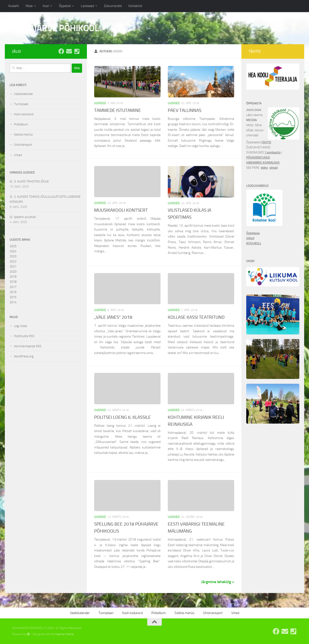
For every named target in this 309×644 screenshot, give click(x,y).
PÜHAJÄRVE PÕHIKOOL (55, 28)
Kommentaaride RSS (28, 346)
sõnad (274, 168)
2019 (13, 277)
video (264, 168)
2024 (13, 251)
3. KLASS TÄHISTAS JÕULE (31, 181)
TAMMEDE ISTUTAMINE (118, 110)
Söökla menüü (23, 134)
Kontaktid (135, 6)
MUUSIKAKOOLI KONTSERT (121, 210)
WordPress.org (24, 356)
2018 (13, 282)
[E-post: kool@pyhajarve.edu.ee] (69, 51)
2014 (13, 302)
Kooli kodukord (24, 114)
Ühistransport (23, 145)
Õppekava (253, 233)
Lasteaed (87, 6)
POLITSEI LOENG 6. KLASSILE (123, 417)
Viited (18, 155)
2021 (13, 266)
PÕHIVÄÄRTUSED (258, 157)
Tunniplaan (21, 104)
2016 (13, 292)
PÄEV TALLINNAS (185, 110)
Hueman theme (65, 634)
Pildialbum (21, 124)
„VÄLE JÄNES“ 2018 (113, 317)
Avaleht (14, 6)
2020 (13, 271)
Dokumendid (113, 6)
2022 (13, 261)
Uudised (100, 103)
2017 (13, 287)
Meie (29, 6)
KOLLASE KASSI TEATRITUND (196, 317)
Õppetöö (65, 6)
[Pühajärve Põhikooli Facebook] (61, 51)
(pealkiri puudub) (25, 217)
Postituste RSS (24, 336)
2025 (13, 246)
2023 (13, 256)
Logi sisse (21, 326)
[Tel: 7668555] (77, 51)
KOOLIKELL (254, 243)
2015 (13, 297)
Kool (46, 6)
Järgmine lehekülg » (218, 582)
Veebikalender (24, 94)
